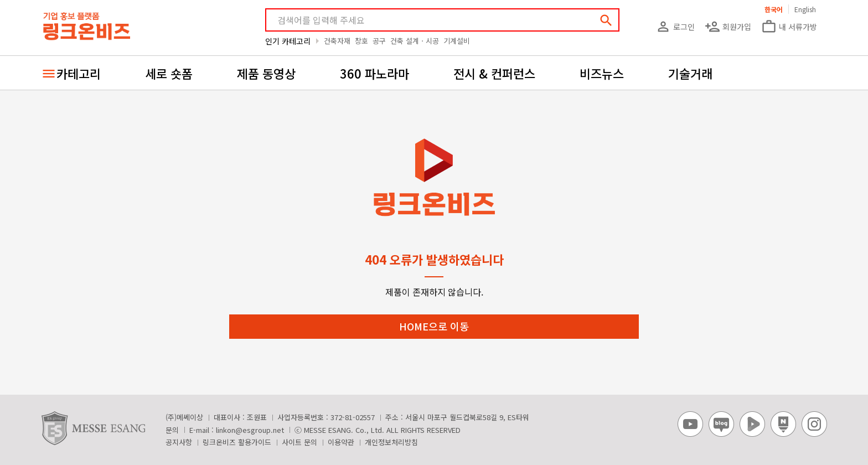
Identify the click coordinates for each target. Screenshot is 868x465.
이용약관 (341, 442)
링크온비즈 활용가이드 (237, 442)
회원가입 (728, 27)
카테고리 (79, 73)
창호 (361, 41)
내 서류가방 (789, 27)
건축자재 (337, 41)
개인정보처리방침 (391, 442)
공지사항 (179, 442)
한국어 (774, 9)
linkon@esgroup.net (250, 430)
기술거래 (690, 73)
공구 (379, 41)
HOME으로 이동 (434, 326)
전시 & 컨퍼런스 (494, 73)
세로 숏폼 (169, 73)
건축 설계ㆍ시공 (415, 41)
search (606, 20)
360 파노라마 (374, 73)
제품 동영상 (266, 73)
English (805, 9)
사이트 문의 (299, 442)
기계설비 (457, 41)
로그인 (675, 27)
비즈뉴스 (602, 73)
